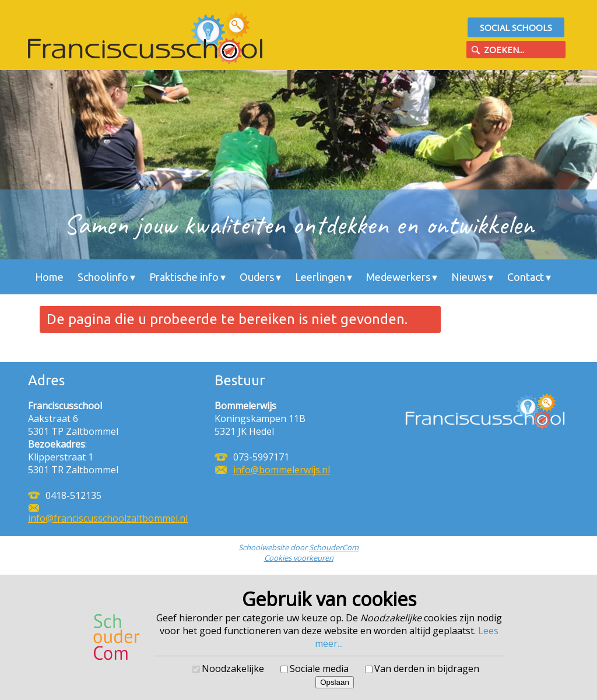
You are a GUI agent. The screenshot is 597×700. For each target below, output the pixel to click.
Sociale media (319, 669)
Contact (526, 277)
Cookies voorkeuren (299, 558)
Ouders (257, 277)
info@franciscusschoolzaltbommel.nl (108, 518)
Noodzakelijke (233, 669)
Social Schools (516, 27)
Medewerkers (398, 277)
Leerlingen (320, 277)
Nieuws (469, 277)
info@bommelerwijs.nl (282, 470)
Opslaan (335, 682)
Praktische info (184, 277)
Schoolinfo (103, 277)
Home (49, 277)
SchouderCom (334, 547)
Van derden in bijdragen (427, 669)
